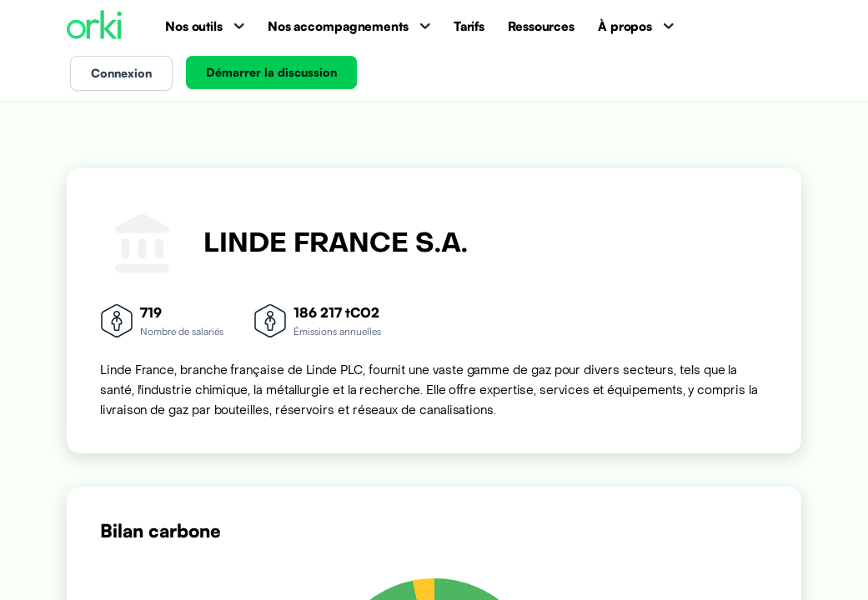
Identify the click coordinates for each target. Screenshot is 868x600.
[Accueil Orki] (94, 26)
